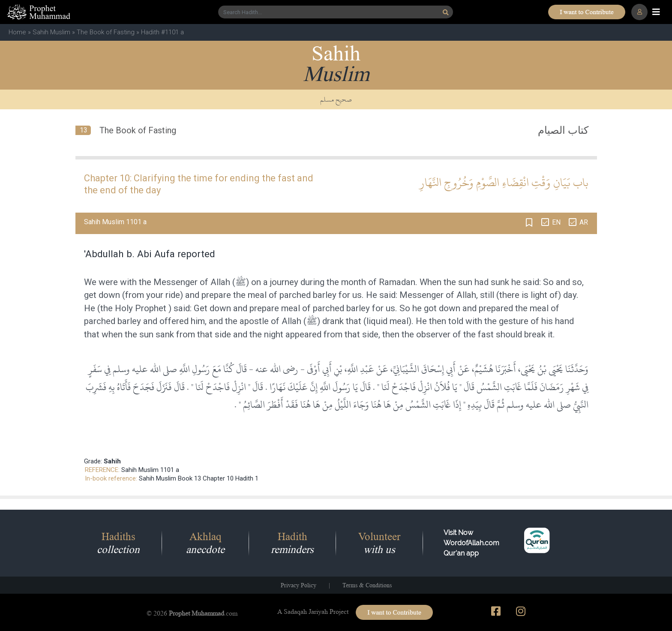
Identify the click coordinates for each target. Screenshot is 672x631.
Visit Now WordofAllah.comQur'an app (471, 543)
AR (584, 222)
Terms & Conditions (367, 585)
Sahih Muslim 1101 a (150, 470)
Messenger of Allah (192, 282)
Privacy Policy (298, 585)
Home (17, 32)
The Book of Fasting (106, 32)
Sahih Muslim (51, 32)
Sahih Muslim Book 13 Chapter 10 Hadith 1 (199, 478)
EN (556, 222)
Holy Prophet (141, 308)
